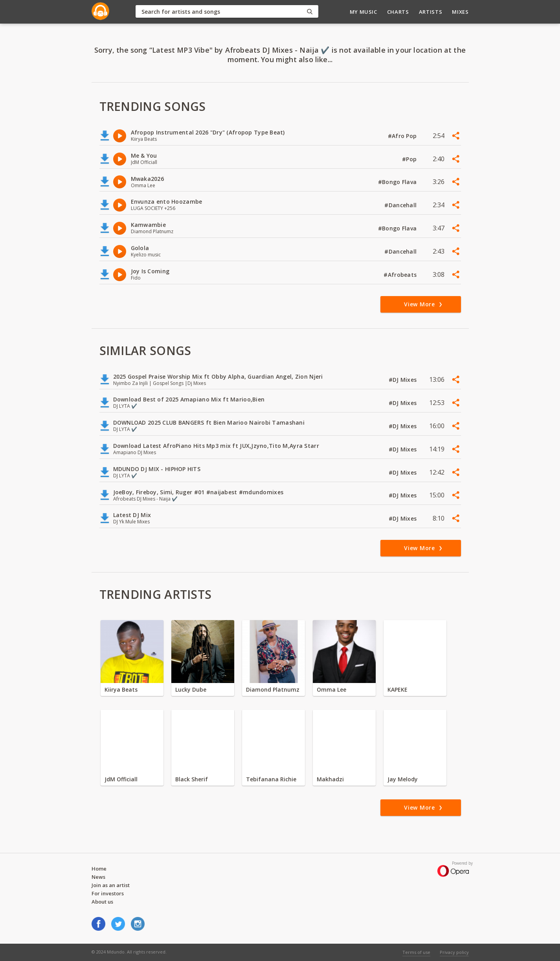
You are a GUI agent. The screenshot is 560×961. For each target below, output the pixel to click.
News (98, 877)
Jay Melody (403, 779)
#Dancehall (401, 205)
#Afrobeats (401, 275)
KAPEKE (398, 689)
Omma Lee (331, 689)
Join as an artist (111, 885)
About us (102, 902)
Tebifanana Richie (271, 779)
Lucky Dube (191, 689)
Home (99, 869)
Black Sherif (192, 779)
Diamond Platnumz (273, 689)
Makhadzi (330, 779)
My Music (364, 12)
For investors (108, 893)
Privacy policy (454, 952)
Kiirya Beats (121, 689)
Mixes (460, 12)
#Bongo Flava (398, 182)
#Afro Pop (403, 136)
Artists (431, 12)
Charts (398, 12)
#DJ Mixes (404, 380)
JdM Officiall (121, 779)
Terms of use (416, 952)
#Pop (410, 159)
